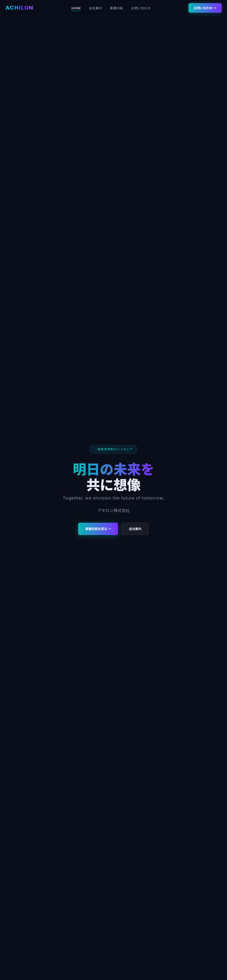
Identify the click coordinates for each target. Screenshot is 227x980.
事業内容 (117, 8)
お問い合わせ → (205, 8)
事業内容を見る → (98, 529)
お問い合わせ (141, 8)
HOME (76, 8)
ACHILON (19, 8)
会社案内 (95, 8)
